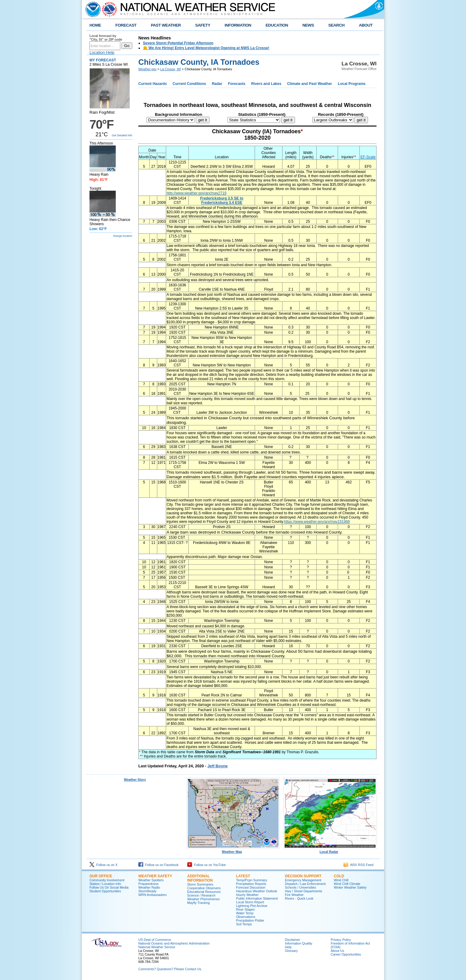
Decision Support (303, 876)
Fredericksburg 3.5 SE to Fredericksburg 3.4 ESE (222, 200)
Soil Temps (244, 924)
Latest (243, 876)
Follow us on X (104, 865)
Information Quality (299, 943)
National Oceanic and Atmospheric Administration (174, 943)
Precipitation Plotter (250, 920)
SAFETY (203, 25)
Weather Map (233, 850)
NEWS (308, 25)
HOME (95, 25)
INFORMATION (238, 25)
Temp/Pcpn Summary (252, 880)
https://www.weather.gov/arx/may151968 (317, 522)
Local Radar (330, 850)
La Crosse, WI (171, 69)
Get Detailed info (122, 135)
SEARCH (336, 25)
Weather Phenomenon (203, 899)
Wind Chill (341, 880)
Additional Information (200, 878)
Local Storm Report (250, 902)
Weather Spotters (151, 880)
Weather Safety (155, 876)
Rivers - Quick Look (299, 898)
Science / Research (201, 895)
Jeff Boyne (217, 766)
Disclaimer (293, 940)
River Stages (245, 909)
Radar (217, 84)
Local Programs (352, 84)
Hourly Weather (247, 895)
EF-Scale (368, 157)
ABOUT (366, 25)
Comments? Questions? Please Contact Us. (170, 969)
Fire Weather (294, 895)
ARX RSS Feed (359, 865)
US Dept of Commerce (155, 940)
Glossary (291, 951)
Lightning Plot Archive (252, 906)
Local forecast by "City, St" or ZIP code (106, 38)
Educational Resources (204, 892)
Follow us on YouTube (206, 865)
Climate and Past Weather (309, 84)
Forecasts (237, 84)
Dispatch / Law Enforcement (305, 884)
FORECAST (126, 25)
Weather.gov (147, 69)
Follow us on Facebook (158, 865)
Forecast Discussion (251, 887)
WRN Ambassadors (153, 895)
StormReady (147, 891)
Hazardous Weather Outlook (257, 891)
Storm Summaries (200, 884)
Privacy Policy (341, 940)
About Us (337, 951)
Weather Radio (149, 887)
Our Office (101, 876)
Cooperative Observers (204, 888)
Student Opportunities (105, 891)
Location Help (102, 52)
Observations (246, 917)
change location (123, 236)
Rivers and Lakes (266, 84)
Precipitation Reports (251, 884)
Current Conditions (189, 84)
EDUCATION (277, 25)
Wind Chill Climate (347, 884)
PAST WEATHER (166, 25)
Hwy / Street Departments (304, 891)
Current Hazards (153, 84)
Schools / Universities (300, 887)
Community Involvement (107, 880)
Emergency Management (303, 880)
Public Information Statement (257, 898)
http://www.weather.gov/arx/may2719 (196, 193)
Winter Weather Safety (350, 887)
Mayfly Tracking (198, 903)
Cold (339, 876)
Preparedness (148, 884)
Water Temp (245, 913)
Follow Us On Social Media (109, 887)
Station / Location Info (105, 884)
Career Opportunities (346, 954)
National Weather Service (157, 947)
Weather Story (135, 780)
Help (288, 947)
